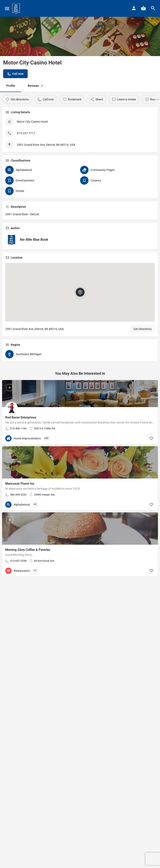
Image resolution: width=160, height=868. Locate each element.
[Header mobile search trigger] (153, 8)
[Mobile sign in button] (134, 8)
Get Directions (142, 329)
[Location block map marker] (80, 292)
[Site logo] (17, 8)
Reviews (36, 86)
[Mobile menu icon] (7, 9)
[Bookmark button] (151, 438)
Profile (11, 86)
